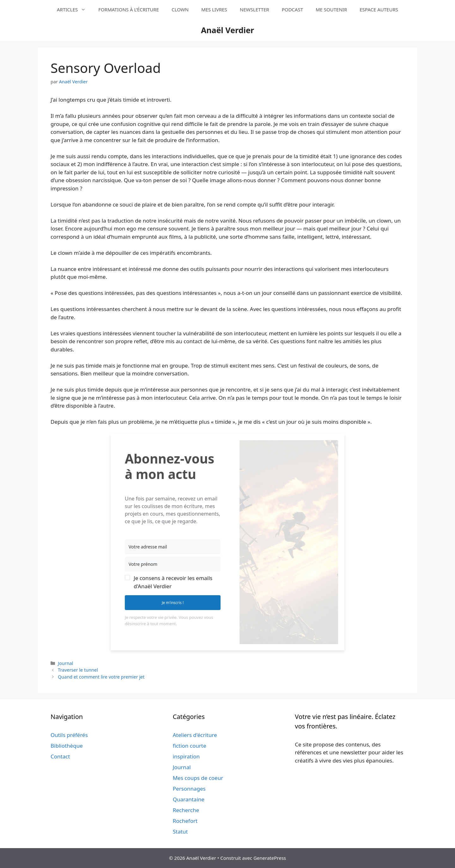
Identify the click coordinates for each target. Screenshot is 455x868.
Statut (180, 832)
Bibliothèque (67, 746)
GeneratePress (270, 858)
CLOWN (180, 9)
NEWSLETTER (255, 9)
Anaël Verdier (227, 30)
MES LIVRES (214, 9)
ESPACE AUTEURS (379, 9)
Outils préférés (69, 735)
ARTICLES (74, 9)
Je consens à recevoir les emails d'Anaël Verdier (173, 582)
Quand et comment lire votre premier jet (101, 677)
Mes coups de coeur (198, 778)
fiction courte (190, 746)
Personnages (189, 789)
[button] (173, 582)
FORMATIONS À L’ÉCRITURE (129, 9)
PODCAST (292, 9)
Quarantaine (189, 799)
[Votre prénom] (173, 564)
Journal (65, 663)
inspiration (186, 756)
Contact (60, 756)
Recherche (186, 810)
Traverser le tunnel (78, 670)
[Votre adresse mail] (173, 547)
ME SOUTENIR (331, 9)
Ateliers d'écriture (195, 735)
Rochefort (185, 821)
